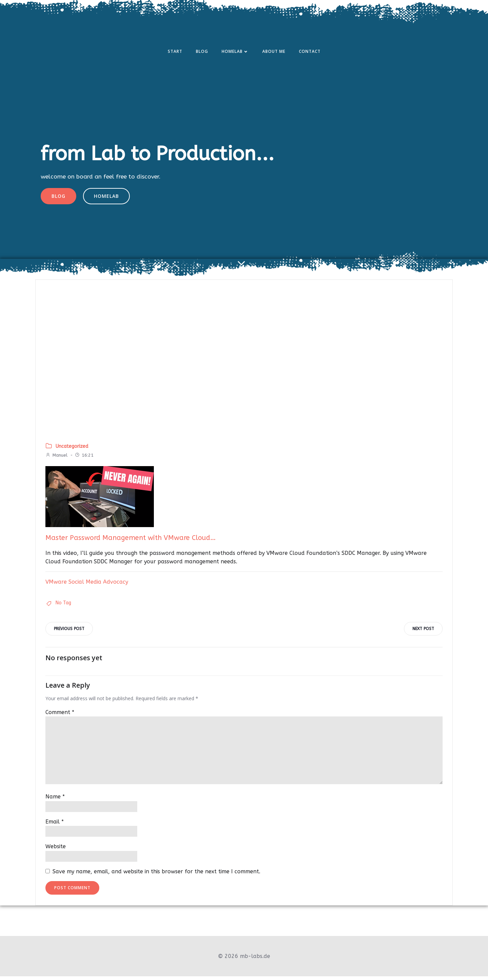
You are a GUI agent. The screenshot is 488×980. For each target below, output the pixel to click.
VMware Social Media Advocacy (87, 585)
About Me (274, 52)
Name (55, 801)
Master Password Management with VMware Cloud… (131, 541)
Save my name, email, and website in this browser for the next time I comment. (157, 875)
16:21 (84, 458)
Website (56, 850)
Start (175, 52)
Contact (310, 52)
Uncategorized (72, 450)
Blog (202, 52)
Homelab (235, 52)
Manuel (57, 458)
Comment (60, 716)
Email (55, 825)
